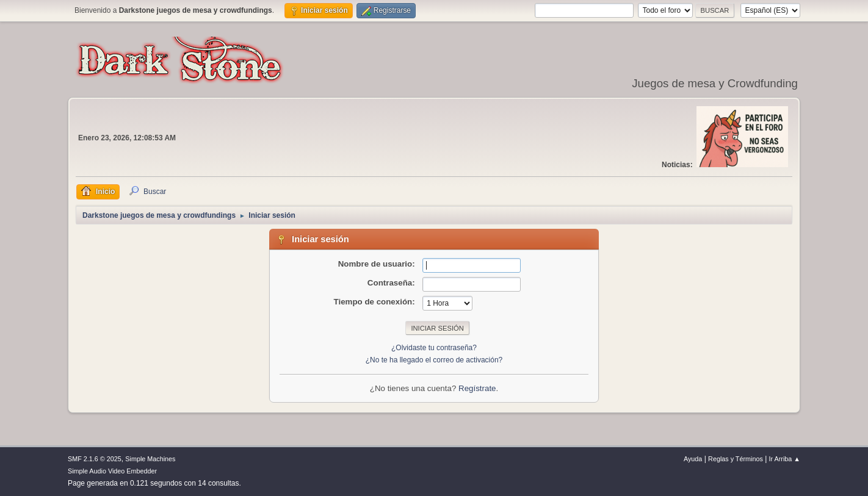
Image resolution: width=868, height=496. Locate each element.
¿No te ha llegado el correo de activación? (434, 360)
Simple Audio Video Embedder (112, 471)
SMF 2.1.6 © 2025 (95, 459)
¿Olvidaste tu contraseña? (434, 348)
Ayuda (693, 459)
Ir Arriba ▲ (785, 459)
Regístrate (477, 388)
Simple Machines (150, 459)
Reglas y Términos (736, 459)
